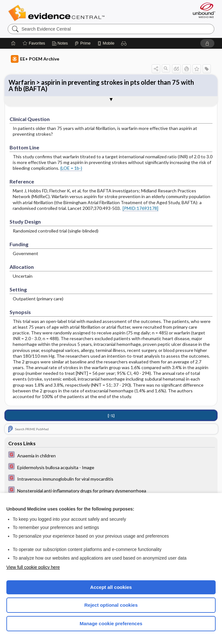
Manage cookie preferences (111, 623)
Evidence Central (58, 13)
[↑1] (111, 415)
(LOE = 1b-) (71, 168)
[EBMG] (111, 455)
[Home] (13, 43)
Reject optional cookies (111, 605)
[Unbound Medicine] (202, 10)
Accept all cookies (111, 587)
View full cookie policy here (33, 567)
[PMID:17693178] (140, 208)
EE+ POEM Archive (35, 59)
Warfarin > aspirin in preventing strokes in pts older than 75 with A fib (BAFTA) (101, 85)
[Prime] (82, 43)
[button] (124, 43)
